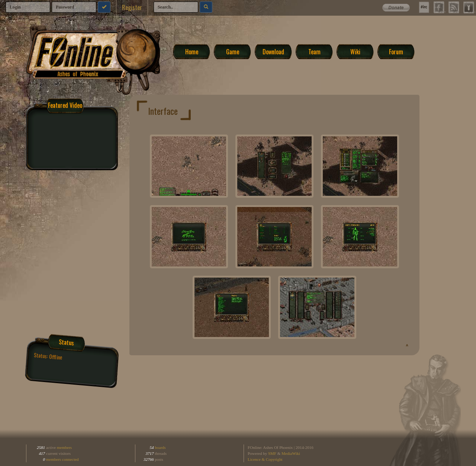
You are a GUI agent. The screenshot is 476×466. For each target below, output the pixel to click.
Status (67, 342)
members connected (62, 459)
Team (314, 51)
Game (233, 51)
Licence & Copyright (265, 459)
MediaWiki (291, 453)
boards (160, 447)
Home (192, 51)
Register (132, 7)
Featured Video (65, 105)
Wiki (355, 51)
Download (273, 51)
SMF (272, 453)
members (64, 447)
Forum (396, 51)
